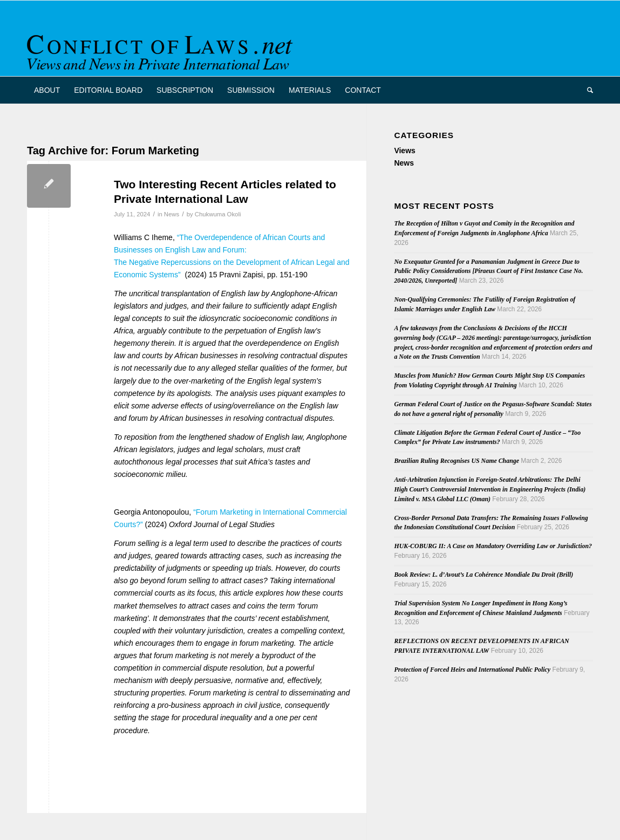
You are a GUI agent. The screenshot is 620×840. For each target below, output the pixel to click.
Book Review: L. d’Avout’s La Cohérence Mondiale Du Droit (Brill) (483, 575)
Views (404, 151)
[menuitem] (47, 90)
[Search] (587, 90)
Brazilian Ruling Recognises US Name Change (457, 461)
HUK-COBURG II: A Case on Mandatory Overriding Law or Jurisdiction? (493, 546)
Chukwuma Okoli (218, 214)
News (172, 214)
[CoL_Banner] (162, 48)
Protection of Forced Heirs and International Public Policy (472, 670)
